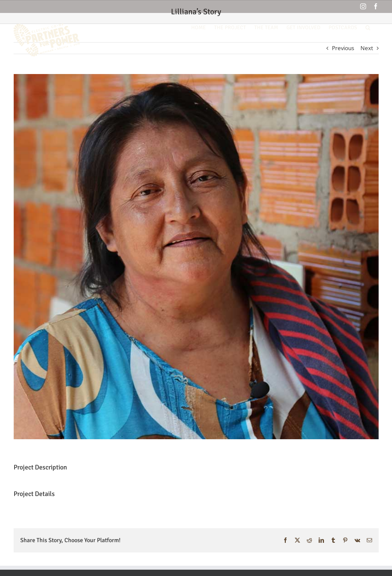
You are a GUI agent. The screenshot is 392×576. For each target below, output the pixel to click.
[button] (368, 27)
